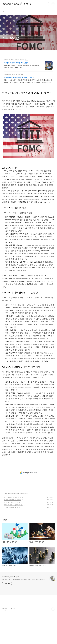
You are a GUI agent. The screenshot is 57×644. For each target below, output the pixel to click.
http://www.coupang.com (12, 74)
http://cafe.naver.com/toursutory (14, 60)
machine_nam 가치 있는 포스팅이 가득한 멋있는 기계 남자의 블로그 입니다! (24, 608)
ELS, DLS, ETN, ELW (11, 531)
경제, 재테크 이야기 (10, 522)
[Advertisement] (28, 102)
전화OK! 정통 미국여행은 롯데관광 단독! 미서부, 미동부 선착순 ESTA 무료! (22, 66)
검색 (48, 4)
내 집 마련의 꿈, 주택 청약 (12, 526)
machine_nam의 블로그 (17, 4)
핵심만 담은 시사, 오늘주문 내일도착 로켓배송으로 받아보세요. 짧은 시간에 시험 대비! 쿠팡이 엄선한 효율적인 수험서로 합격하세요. (28, 81)
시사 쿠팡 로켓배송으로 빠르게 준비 (19, 77)
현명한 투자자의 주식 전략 (13, 528)
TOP (53, 638)
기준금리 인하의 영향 (11, 536)
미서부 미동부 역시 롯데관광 (16, 63)
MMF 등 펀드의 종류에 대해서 (14, 533)
